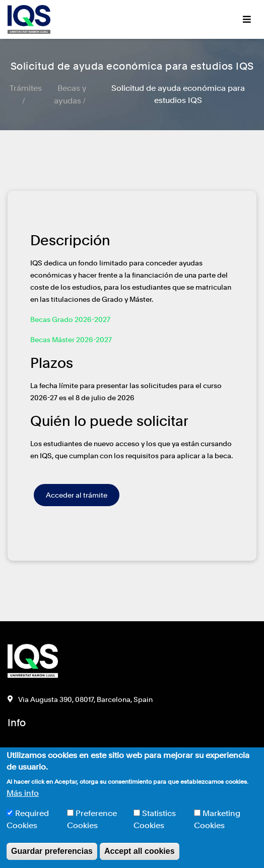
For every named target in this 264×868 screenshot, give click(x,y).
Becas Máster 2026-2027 (71, 340)
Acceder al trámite (77, 495)
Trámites (26, 88)
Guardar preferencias (52, 851)
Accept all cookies (140, 851)
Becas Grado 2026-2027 (70, 319)
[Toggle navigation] (247, 19)
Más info (23, 793)
